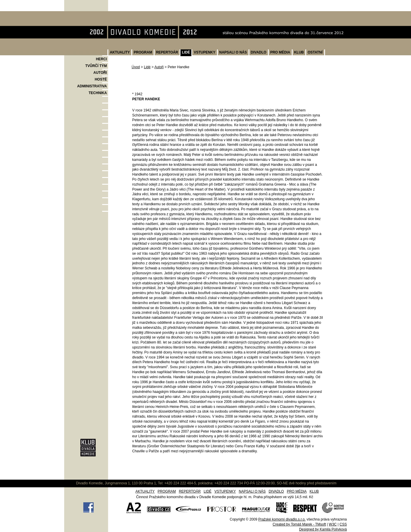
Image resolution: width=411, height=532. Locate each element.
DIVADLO (259, 52)
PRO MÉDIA (280, 52)
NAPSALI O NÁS (233, 52)
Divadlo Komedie (83, 14)
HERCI (101, 59)
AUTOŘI (100, 73)
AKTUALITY (120, 52)
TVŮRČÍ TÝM (96, 66)
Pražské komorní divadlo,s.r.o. (282, 519)
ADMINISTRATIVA (92, 86)
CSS (343, 524)
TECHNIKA (98, 93)
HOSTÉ (101, 79)
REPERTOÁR (167, 52)
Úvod (136, 67)
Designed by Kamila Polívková (323, 529)
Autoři (159, 67)
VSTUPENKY (204, 52)
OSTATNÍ (315, 52)
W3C (333, 524)
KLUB (299, 52)
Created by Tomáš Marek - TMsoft (299, 524)
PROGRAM (143, 52)
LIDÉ (186, 52)
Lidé (147, 67)
